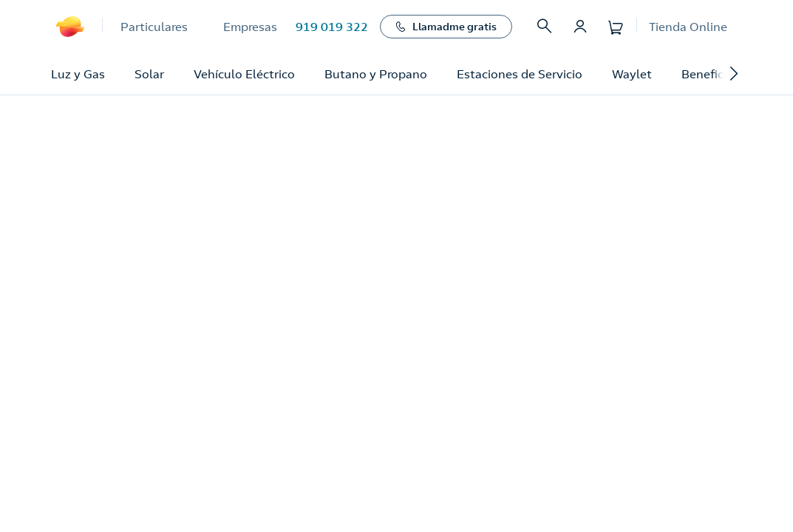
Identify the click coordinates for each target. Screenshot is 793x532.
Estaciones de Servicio (520, 74)
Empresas (250, 27)
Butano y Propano (376, 74)
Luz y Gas (78, 74)
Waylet (632, 74)
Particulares (154, 27)
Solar (149, 74)
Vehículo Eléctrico (244, 74)
